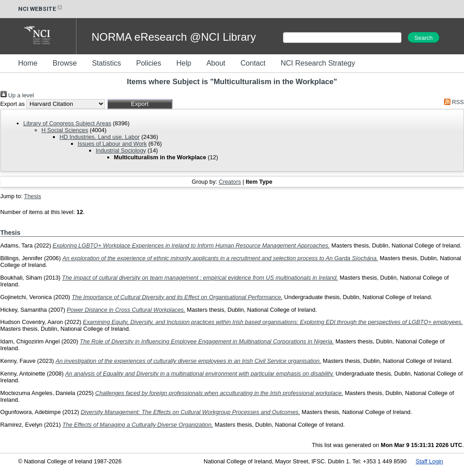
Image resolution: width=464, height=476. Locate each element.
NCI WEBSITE (41, 9)
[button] (140, 104)
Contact (253, 63)
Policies (149, 63)
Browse (65, 63)
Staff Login (429, 461)
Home (28, 63)
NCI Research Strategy (318, 63)
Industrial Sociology (121, 150)
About (216, 63)
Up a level (17, 95)
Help (184, 63)
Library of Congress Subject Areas (67, 123)
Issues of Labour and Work (112, 144)
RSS (452, 102)
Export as (13, 104)
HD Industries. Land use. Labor (100, 137)
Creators (230, 182)
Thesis (33, 196)
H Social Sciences (65, 130)
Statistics (106, 63)
